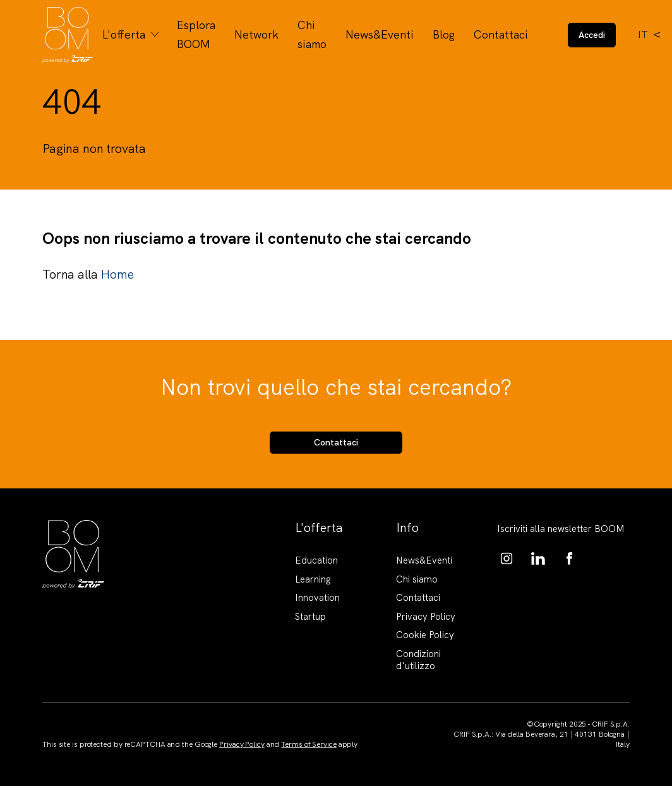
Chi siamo (312, 34)
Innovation (317, 598)
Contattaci (501, 34)
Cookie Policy (425, 635)
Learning (313, 579)
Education (316, 560)
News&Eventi (380, 34)
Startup (310, 617)
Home (117, 274)
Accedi (592, 35)
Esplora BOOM (196, 34)
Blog (444, 34)
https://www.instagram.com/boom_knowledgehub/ (507, 559)
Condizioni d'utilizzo (418, 660)
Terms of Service (309, 744)
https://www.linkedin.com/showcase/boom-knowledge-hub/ (538, 559)
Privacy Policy (426, 617)
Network (256, 34)
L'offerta (124, 34)
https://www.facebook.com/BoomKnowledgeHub (570, 559)
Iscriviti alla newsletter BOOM (561, 529)
